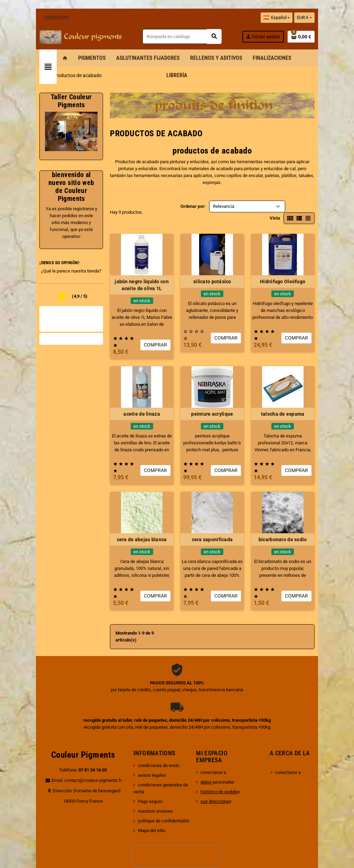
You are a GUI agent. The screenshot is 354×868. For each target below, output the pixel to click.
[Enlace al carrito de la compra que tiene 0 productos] (326, 37)
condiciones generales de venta (161, 743)
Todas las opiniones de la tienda (53, 310)
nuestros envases (147, 763)
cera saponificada (219, 512)
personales (220, 741)
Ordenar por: (193, 204)
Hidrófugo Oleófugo (301, 268)
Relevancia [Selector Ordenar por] (224, 204)
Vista (300, 204)
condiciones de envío (150, 724)
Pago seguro (142, 753)
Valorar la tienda (53, 326)
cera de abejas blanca (136, 512)
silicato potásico (218, 268)
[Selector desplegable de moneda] (329, 18)
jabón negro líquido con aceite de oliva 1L (136, 271)
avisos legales (144, 734)
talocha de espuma (301, 393)
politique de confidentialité (155, 772)
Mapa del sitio (143, 782)
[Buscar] (189, 36)
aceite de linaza (135, 393)
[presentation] (177, 808)
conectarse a (216, 731)
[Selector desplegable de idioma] (301, 18)
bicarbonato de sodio (301, 512)
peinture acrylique (218, 393)
